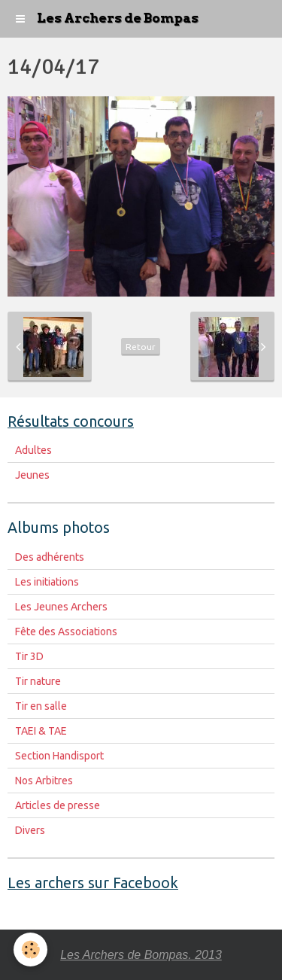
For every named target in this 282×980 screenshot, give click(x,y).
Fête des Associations (66, 632)
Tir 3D (29, 656)
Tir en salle (41, 706)
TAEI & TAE (41, 731)
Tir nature (38, 681)
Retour (141, 347)
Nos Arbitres (44, 781)
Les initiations (47, 582)
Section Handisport (59, 756)
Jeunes (32, 475)
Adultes (33, 450)
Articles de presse (58, 805)
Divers (30, 830)
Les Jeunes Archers (61, 607)
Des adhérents (50, 557)
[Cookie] (30, 950)
